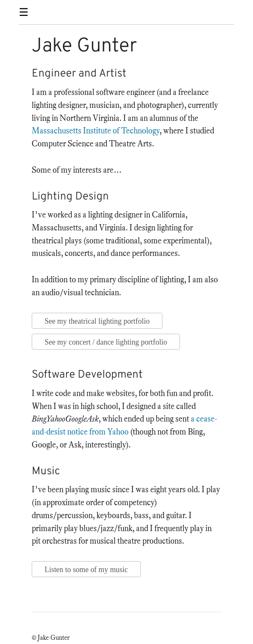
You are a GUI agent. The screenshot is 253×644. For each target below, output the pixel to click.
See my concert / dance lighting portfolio (106, 342)
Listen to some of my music (86, 570)
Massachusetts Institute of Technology (96, 131)
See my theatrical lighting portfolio (97, 321)
